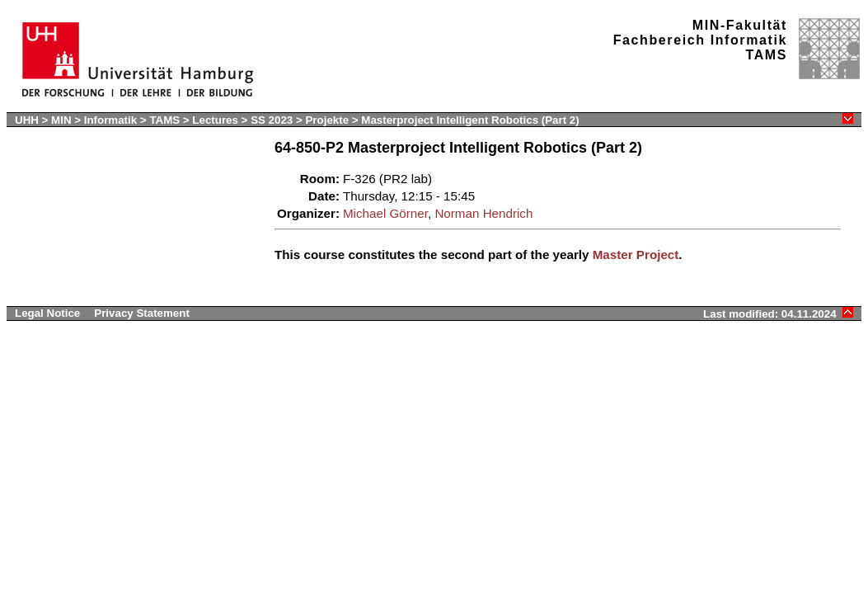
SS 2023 (273, 120)
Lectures (215, 120)
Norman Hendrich (483, 213)
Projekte (328, 120)
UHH (27, 120)
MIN (61, 120)
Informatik (110, 120)
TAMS (164, 120)
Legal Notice (47, 313)
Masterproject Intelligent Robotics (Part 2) (470, 120)
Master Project (636, 255)
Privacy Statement (142, 313)
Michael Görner (385, 213)
